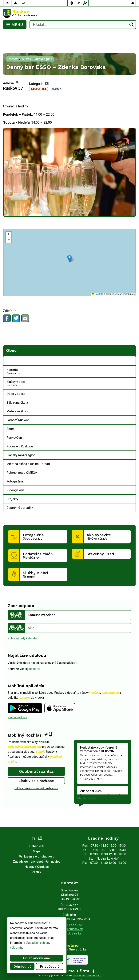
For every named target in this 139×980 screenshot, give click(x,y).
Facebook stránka (69, 918)
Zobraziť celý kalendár (22, 623)
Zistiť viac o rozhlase (36, 765)
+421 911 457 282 (70, 910)
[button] (70, 243)
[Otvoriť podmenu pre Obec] (131, 346)
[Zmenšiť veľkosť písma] (79, 3)
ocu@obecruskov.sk (69, 914)
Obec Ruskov (81, 965)
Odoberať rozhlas (36, 756)
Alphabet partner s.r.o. (88, 960)
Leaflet (97, 279)
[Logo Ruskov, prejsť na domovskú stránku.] (69, 14)
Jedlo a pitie (38, 74)
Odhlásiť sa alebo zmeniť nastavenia (36, 773)
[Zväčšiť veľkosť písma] (85, 3)
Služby (57, 74)
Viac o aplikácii (18, 702)
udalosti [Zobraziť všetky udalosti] (35, 654)
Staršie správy (87, 783)
